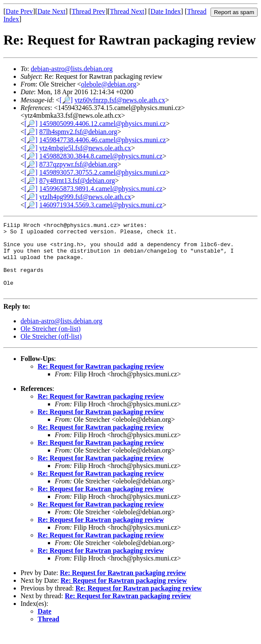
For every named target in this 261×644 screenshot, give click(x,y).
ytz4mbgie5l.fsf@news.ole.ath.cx (85, 148)
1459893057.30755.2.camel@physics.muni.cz (103, 172)
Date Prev (19, 11)
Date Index (166, 11)
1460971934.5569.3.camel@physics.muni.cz (101, 205)
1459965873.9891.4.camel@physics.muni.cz (101, 189)
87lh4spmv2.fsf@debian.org (78, 132)
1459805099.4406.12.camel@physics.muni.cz (103, 124)
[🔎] (66, 100)
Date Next (52, 11)
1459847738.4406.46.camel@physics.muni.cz (103, 140)
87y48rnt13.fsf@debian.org (77, 180)
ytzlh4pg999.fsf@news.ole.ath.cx (85, 197)
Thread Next (127, 11)
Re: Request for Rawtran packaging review (101, 380)
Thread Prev (88, 11)
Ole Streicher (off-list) (51, 350)
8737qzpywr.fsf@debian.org (78, 164)
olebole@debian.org (109, 84)
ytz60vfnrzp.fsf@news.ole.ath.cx (120, 100)
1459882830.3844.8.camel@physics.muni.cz (101, 156)
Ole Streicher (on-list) (50, 343)
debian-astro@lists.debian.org (72, 69)
